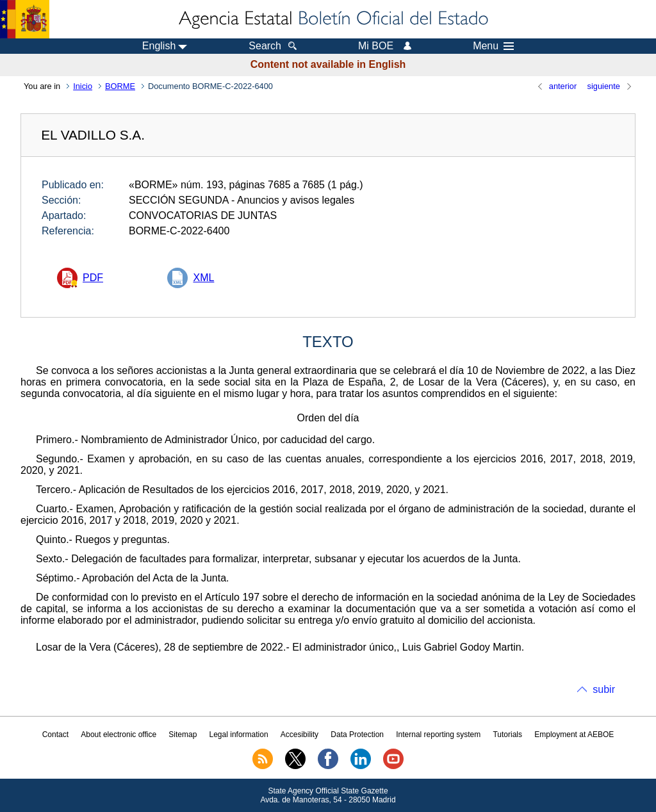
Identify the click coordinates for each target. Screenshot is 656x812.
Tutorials (507, 735)
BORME (120, 86)
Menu (493, 46)
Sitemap (183, 735)
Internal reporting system (438, 735)
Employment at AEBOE (574, 735)
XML (203, 278)
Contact (55, 735)
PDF (93, 278)
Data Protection (357, 735)
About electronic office (119, 735)
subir (604, 689)
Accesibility (299, 735)
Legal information (239, 735)
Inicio (83, 86)
